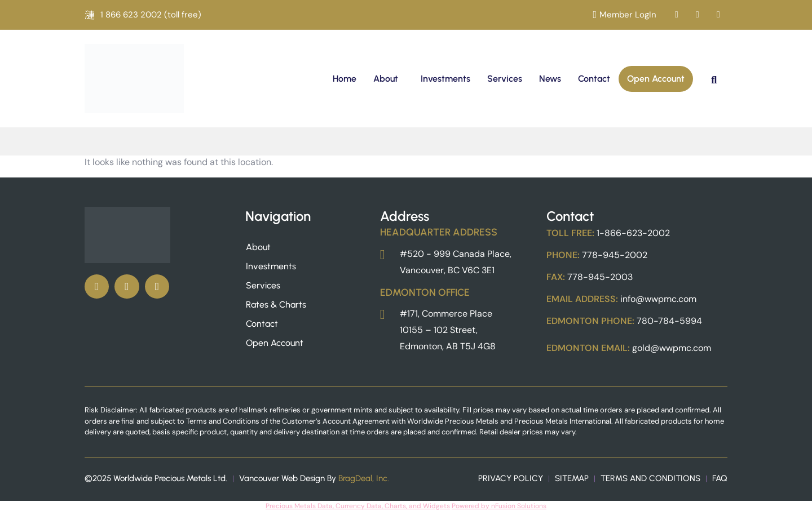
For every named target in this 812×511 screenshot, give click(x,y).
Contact (594, 79)
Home (345, 79)
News (550, 79)
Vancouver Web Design (282, 478)
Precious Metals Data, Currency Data (324, 506)
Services (505, 79)
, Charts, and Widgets (416, 506)
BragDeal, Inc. (364, 478)
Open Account (656, 79)
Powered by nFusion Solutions (499, 506)
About (386, 79)
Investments (445, 79)
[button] (389, 79)
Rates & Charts (276, 305)
